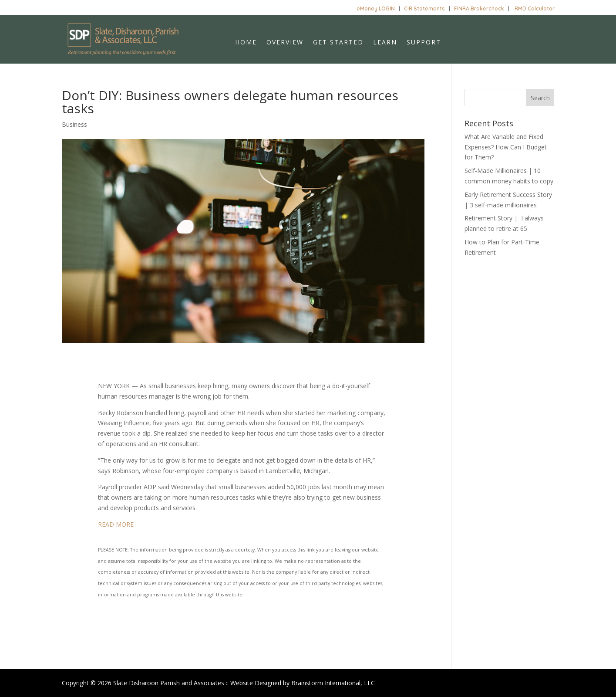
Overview (285, 43)
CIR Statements (424, 8)
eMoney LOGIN (376, 8)
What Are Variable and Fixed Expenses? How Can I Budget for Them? (506, 147)
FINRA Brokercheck (479, 8)
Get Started (338, 43)
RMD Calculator (535, 8)
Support (424, 43)
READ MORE (116, 524)
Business (74, 124)
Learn (385, 43)
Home (246, 43)
